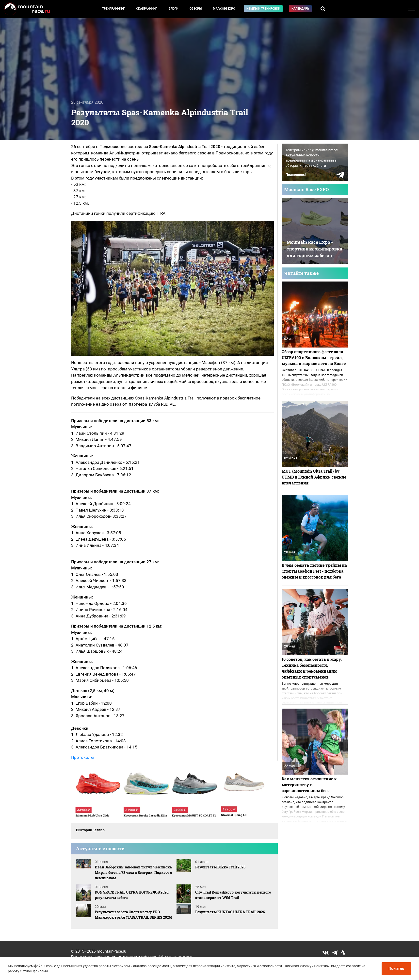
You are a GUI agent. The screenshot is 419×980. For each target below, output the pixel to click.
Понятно (396, 969)
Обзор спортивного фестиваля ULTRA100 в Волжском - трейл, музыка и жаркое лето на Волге (314, 357)
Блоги (173, 9)
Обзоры (196, 9)
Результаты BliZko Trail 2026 (220, 867)
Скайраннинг (147, 9)
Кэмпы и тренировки (263, 9)
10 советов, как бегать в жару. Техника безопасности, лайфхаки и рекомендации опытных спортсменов (312, 668)
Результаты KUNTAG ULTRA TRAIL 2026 (230, 912)
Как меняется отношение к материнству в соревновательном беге (309, 785)
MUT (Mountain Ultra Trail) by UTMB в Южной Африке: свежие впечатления (314, 477)
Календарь (300, 9)
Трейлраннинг (113, 9)
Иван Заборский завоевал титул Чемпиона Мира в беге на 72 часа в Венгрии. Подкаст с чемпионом (133, 872)
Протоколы (82, 757)
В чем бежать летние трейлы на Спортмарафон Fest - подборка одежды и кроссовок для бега (314, 571)
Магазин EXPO (224, 9)
